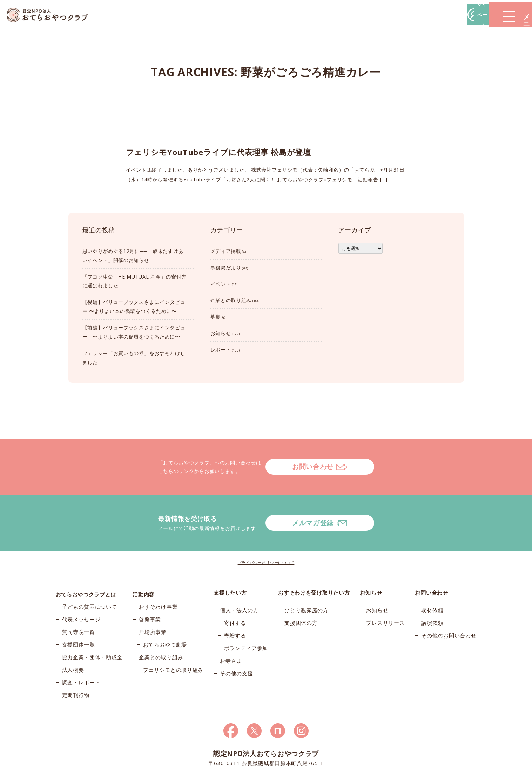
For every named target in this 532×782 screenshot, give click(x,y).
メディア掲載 (226, 251)
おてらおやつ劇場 (165, 620)
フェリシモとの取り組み (173, 645)
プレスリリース (385, 595)
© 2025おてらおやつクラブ (140, 774)
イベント (221, 284)
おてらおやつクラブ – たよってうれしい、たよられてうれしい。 (53, 15)
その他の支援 (236, 645)
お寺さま (231, 633)
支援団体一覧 (79, 620)
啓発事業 (150, 595)
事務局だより (226, 268)
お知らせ (221, 333)
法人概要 (73, 645)
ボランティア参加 (246, 620)
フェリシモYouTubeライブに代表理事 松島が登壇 (218, 152)
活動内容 (144, 564)
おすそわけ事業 (158, 582)
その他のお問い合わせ (449, 607)
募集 (216, 317)
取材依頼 (432, 582)
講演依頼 (432, 595)
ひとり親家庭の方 (307, 582)
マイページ (426, 15)
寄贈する (235, 607)
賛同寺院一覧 (79, 607)
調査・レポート (81, 658)
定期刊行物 (76, 670)
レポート (221, 350)
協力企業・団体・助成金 (92, 633)
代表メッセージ (81, 595)
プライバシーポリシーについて (266, 534)
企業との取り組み (231, 300)
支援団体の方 (301, 595)
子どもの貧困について (90, 582)
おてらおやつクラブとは (86, 564)
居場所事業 (153, 607)
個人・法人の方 (239, 582)
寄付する (235, 595)
